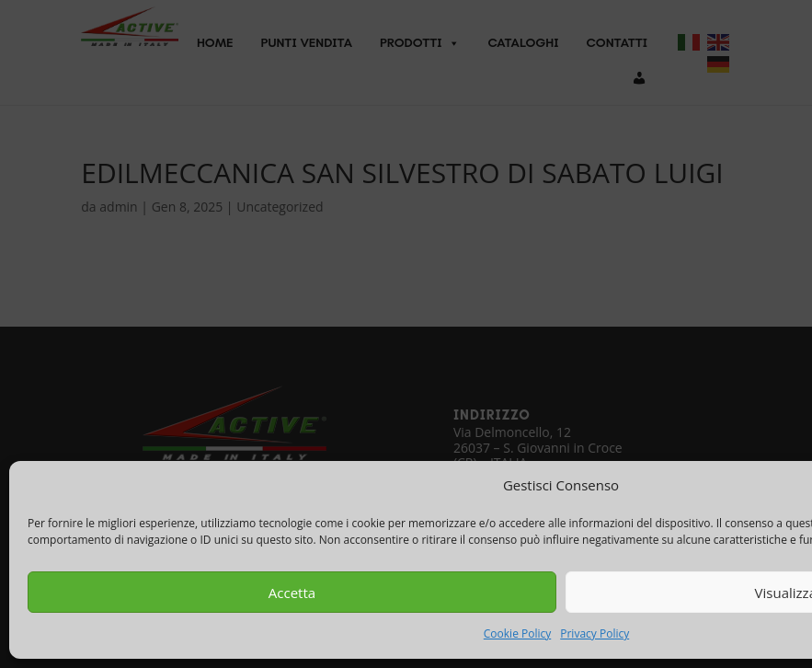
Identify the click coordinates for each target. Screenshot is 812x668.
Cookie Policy (517, 633)
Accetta (292, 593)
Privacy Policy (595, 633)
